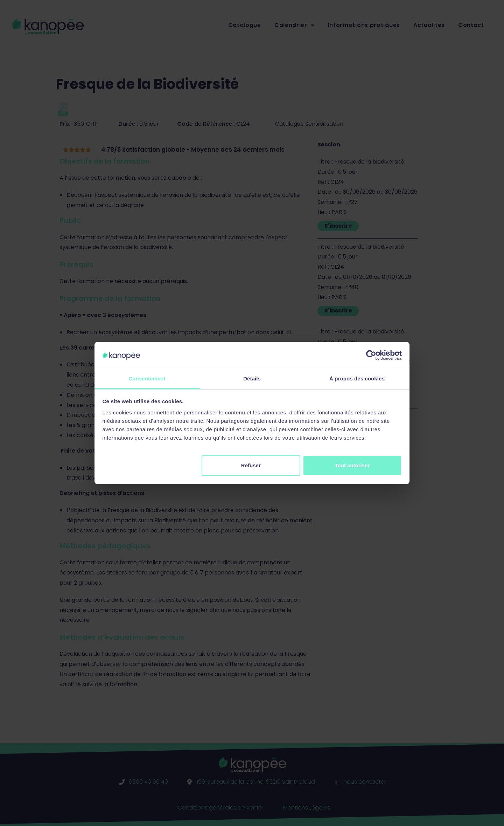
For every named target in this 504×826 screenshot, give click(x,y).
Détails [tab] (252, 378)
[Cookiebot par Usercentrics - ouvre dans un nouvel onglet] (371, 355)
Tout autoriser (352, 465)
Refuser (251, 465)
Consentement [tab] (147, 378)
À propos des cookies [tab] (357, 378)
